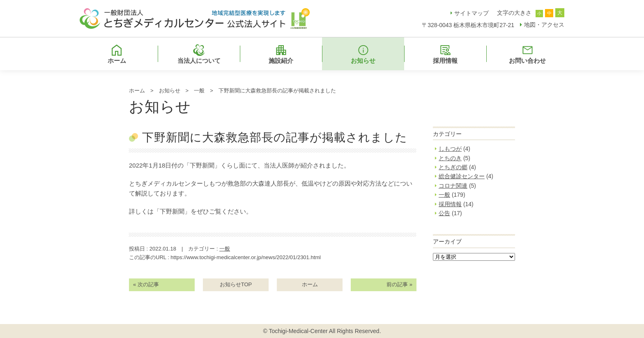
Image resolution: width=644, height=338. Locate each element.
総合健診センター (462, 176)
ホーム (137, 91)
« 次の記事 (146, 284)
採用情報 (450, 204)
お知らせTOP (236, 284)
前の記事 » (399, 284)
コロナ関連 (453, 186)
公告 (444, 213)
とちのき (450, 158)
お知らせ (170, 91)
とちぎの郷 (453, 167)
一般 (199, 91)
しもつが (450, 149)
